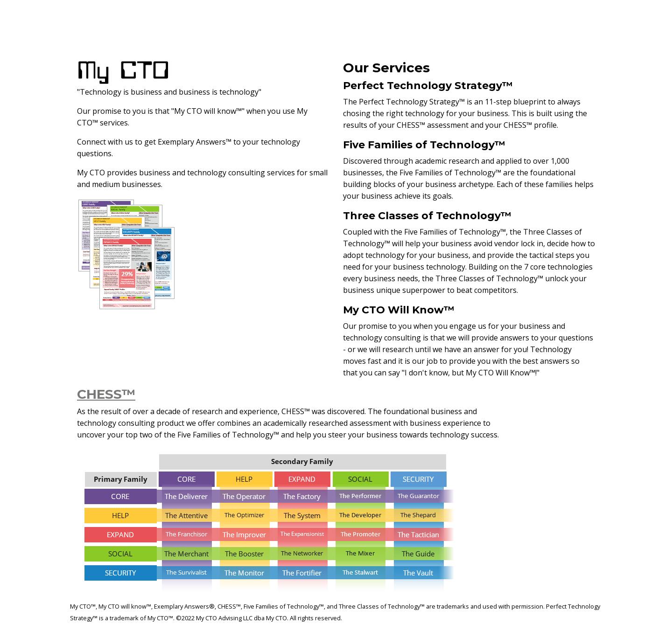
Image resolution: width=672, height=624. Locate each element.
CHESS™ (106, 394)
